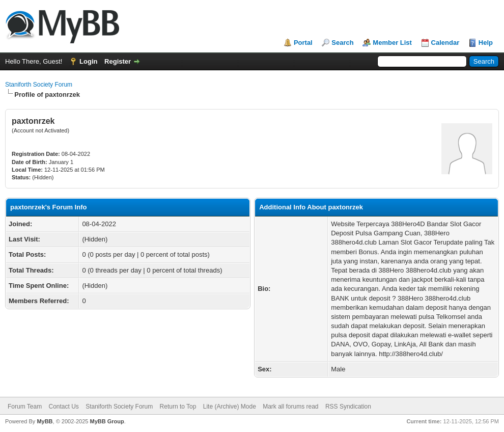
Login (88, 61)
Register (118, 61)
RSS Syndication (348, 407)
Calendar (445, 43)
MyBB (45, 421)
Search (342, 43)
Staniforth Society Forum (39, 85)
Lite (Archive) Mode (230, 407)
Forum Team (25, 407)
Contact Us (63, 407)
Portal (303, 43)
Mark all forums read (290, 407)
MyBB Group (107, 421)
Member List (392, 43)
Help (486, 43)
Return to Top (178, 407)
